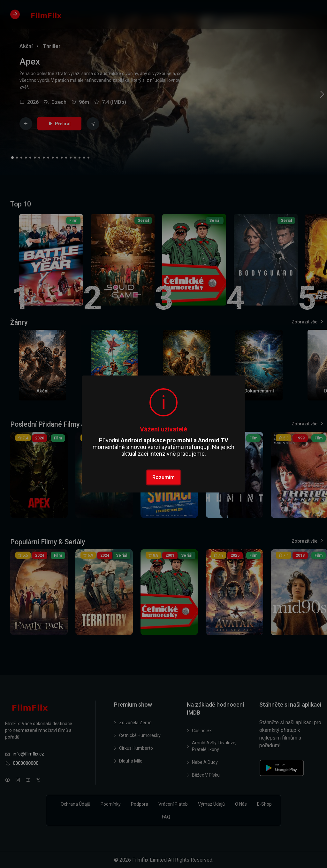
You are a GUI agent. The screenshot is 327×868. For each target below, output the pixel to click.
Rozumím (163, 477)
